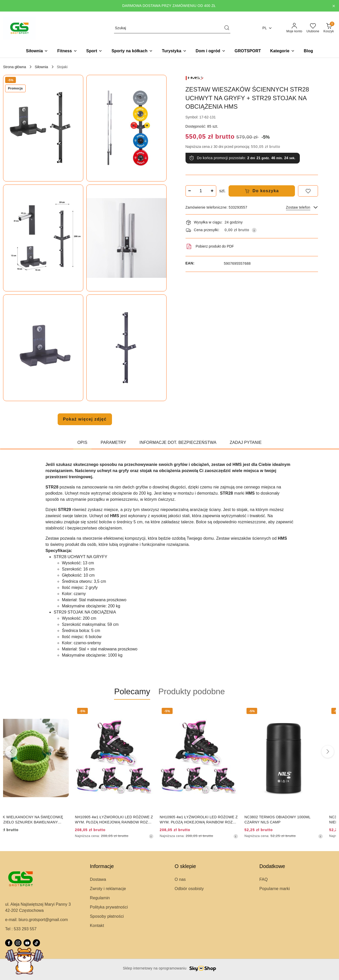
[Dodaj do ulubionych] (308, 191)
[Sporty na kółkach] (132, 51)
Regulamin (100, 898)
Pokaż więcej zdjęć (85, 419)
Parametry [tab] (114, 442)
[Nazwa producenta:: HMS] (194, 78)
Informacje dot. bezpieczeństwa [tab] (178, 442)
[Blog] (309, 51)
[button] (282, 51)
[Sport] (94, 51)
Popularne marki (275, 889)
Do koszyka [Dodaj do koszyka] (262, 191)
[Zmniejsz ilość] (190, 191)
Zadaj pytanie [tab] (246, 442)
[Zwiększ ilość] (212, 191)
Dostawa (98, 879)
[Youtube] (27, 943)
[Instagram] (18, 943)
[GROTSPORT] (248, 51)
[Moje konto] (294, 28)
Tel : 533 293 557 (21, 929)
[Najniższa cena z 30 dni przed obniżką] (164, 836)
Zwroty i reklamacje (108, 889)
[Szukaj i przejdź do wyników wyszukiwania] (227, 28)
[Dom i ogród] (211, 51)
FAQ (264, 879)
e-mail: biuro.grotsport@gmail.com (37, 920)
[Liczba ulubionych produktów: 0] (313, 28)
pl (267, 28)
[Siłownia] (37, 51)
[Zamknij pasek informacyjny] (334, 6)
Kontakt (97, 926)
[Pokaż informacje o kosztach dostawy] (254, 230)
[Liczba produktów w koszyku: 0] (329, 28)
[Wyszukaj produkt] (172, 28)
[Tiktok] (36, 943)
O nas (180, 879)
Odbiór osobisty (189, 889)
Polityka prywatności (109, 907)
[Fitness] (67, 51)
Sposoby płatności (107, 916)
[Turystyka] (174, 51)
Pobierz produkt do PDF (210, 247)
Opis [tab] (82, 442)
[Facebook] (9, 943)
